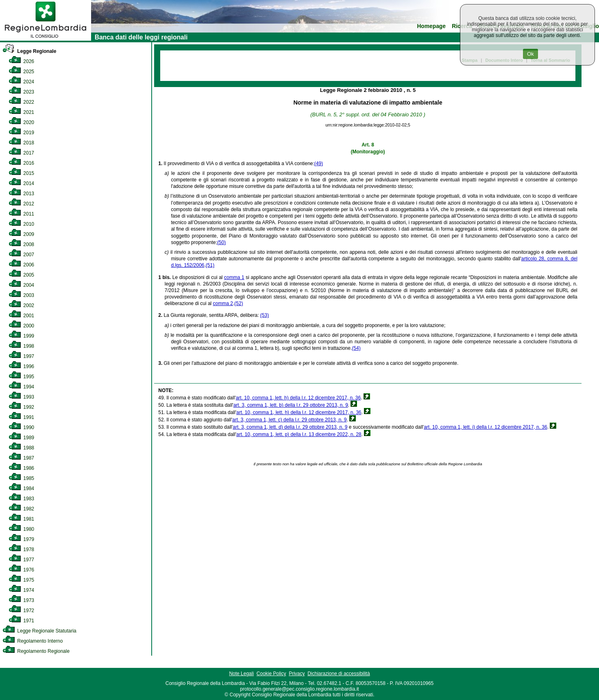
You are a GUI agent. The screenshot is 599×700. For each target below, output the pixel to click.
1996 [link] (21, 366)
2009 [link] (21, 234)
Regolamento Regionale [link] (36, 651)
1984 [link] (21, 488)
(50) (221, 242)
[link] (46, 39)
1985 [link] (21, 478)
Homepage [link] (431, 26)
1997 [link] (21, 356)
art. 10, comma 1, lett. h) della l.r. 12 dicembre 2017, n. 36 (298, 398)
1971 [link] (21, 621)
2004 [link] (21, 285)
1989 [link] (21, 438)
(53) (265, 315)
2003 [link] (21, 295)
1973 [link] (21, 600)
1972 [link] (21, 611)
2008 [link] (21, 244)
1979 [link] (21, 539)
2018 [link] (21, 143)
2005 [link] (21, 275)
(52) (239, 303)
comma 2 (223, 303)
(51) (210, 265)
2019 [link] (21, 133)
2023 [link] (21, 92)
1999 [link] (21, 336)
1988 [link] (21, 448)
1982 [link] (21, 509)
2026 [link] (21, 61)
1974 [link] (21, 590)
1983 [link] (21, 499)
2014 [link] (21, 183)
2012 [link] (21, 204)
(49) (319, 164)
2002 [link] (21, 305)
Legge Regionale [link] (29, 51)
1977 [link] (21, 560)
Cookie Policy (271, 674)
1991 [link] (21, 417)
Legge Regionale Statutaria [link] (39, 631)
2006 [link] (21, 265)
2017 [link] (21, 153)
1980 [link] (21, 529)
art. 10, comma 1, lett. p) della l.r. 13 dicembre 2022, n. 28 (299, 434)
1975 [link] (21, 580)
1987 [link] (21, 458)
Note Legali (241, 674)
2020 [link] (21, 122)
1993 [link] (21, 397)
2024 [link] (21, 82)
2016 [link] (21, 163)
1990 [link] (21, 427)
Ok (530, 54)
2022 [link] (21, 102)
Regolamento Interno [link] (33, 641)
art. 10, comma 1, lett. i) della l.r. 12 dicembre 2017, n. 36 (486, 427)
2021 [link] (21, 112)
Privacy (297, 674)
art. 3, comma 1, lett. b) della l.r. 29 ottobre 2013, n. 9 (291, 405)
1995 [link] (21, 377)
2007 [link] (21, 255)
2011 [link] (21, 214)
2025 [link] (21, 72)
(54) (356, 348)
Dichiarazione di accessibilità (339, 674)
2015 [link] (21, 173)
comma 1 (234, 277)
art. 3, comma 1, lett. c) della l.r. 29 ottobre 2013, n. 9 (289, 420)
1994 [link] (21, 387)
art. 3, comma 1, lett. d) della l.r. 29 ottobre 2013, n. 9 (290, 427)
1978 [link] (21, 550)
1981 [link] (21, 519)
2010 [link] (21, 224)
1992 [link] (21, 407)
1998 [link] (21, 346)
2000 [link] (21, 326)
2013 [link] (21, 194)
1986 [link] (21, 468)
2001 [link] (21, 316)
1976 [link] (21, 570)
